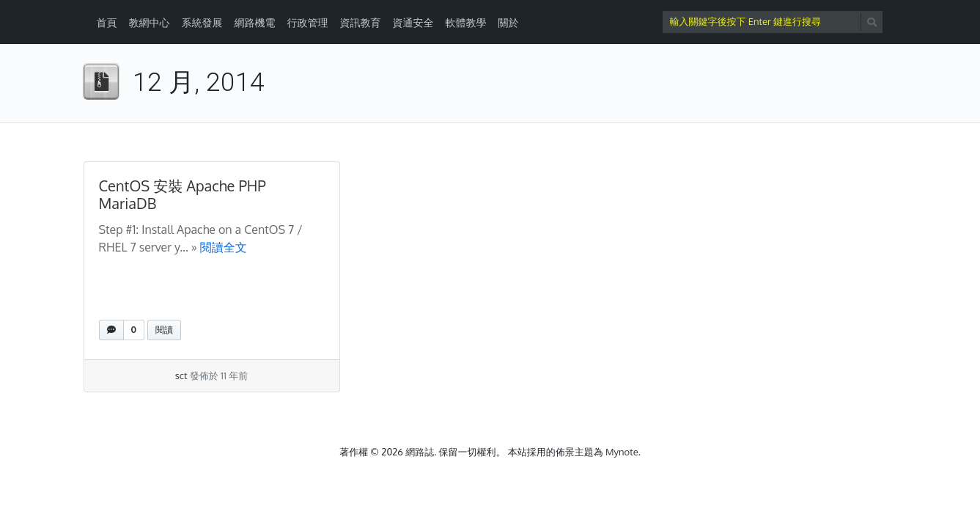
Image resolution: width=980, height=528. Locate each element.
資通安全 (413, 22)
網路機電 (255, 22)
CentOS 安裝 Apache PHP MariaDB (183, 194)
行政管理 (308, 22)
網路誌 (420, 452)
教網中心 (150, 22)
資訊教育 (361, 22)
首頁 (107, 22)
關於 (509, 22)
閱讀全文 (224, 247)
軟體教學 (466, 22)
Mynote (622, 452)
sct (181, 375)
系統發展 (202, 22)
